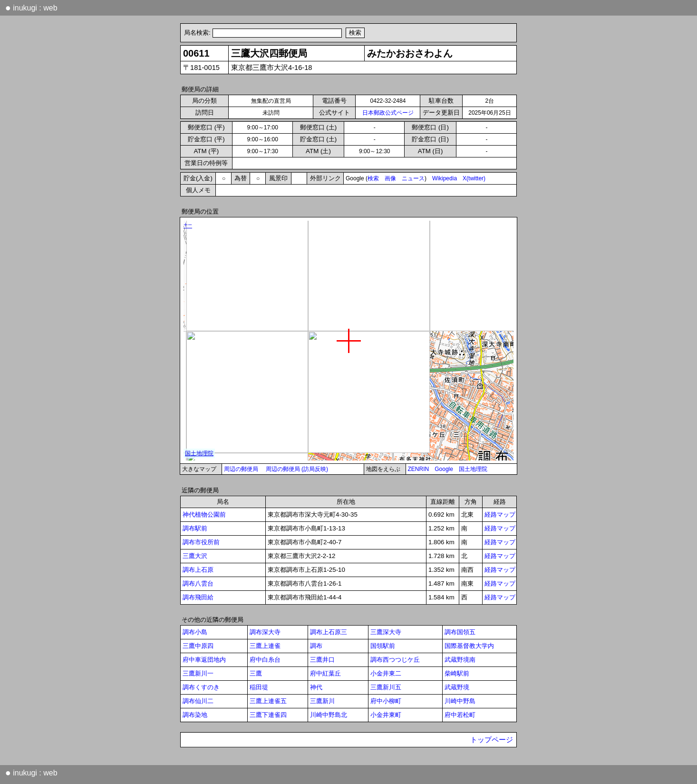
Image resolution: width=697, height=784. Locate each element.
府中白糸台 (265, 660)
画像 (390, 178)
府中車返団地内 (204, 660)
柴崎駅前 (457, 673)
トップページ (492, 740)
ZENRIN (419, 469)
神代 (316, 687)
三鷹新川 (322, 701)
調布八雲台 (198, 583)
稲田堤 (259, 687)
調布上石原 (198, 570)
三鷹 (256, 673)
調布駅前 (195, 528)
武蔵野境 (457, 687)
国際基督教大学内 (469, 646)
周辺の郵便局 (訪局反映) (297, 469)
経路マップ (500, 514)
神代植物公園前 (204, 514)
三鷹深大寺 (386, 632)
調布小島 (195, 632)
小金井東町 (386, 715)
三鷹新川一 (198, 673)
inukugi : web (31, 8)
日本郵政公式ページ (388, 113)
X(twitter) (474, 178)
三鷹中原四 (198, 646)
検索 (373, 178)
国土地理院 (473, 469)
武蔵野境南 (460, 660)
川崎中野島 (460, 701)
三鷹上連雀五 (268, 701)
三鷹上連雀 (265, 646)
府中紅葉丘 (325, 673)
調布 (316, 646)
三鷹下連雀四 (268, 715)
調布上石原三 (329, 632)
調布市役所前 (201, 542)
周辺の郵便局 (241, 469)
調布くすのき (201, 687)
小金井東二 (386, 673)
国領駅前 (383, 646)
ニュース (413, 178)
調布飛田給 (198, 597)
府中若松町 (460, 715)
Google (444, 469)
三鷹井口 (322, 660)
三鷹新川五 (386, 687)
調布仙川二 (198, 701)
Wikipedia (445, 178)
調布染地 (195, 715)
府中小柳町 (386, 701)
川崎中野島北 (329, 715)
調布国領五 (460, 632)
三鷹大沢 (195, 556)
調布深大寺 (265, 632)
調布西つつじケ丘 (395, 660)
